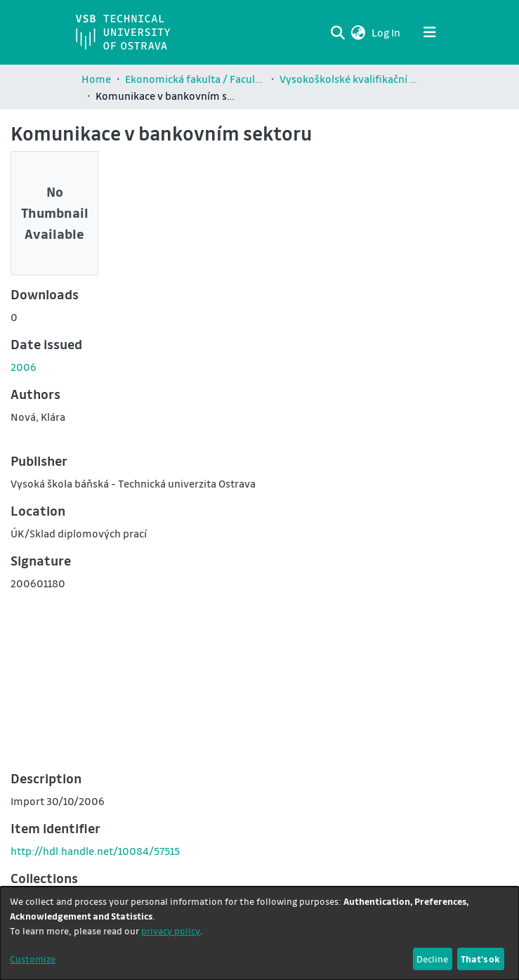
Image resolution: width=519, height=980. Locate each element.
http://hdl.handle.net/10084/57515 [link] (95, 851)
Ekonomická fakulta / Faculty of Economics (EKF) (195, 79)
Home (96, 79)
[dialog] (259, 933)
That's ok (480, 959)
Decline (432, 959)
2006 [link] (24, 367)
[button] (359, 32)
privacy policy (171, 930)
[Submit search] (338, 32)
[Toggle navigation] (430, 32)
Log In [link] (387, 32)
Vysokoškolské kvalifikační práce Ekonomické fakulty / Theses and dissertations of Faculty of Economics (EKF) (350, 79)
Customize (33, 959)
